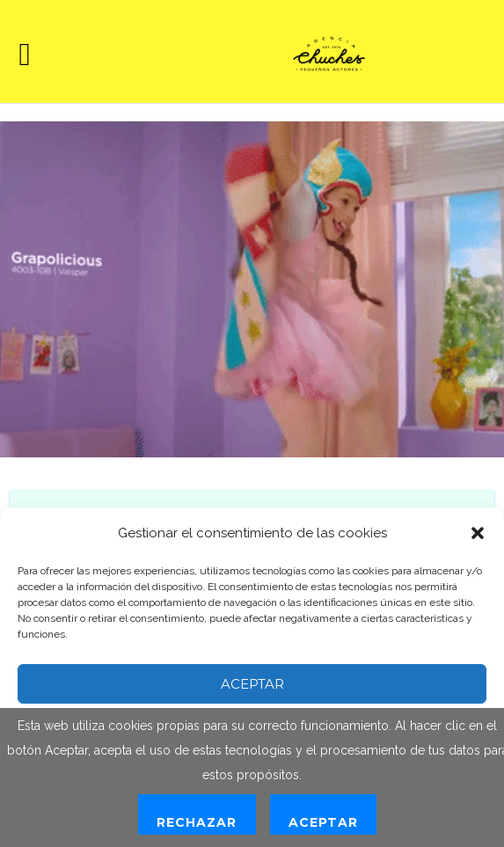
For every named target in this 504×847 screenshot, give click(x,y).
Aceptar (252, 684)
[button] (478, 533)
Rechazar (197, 822)
